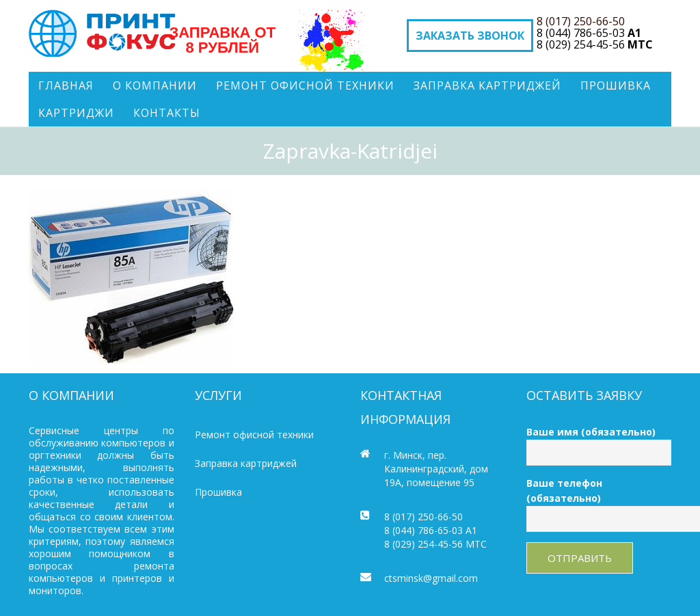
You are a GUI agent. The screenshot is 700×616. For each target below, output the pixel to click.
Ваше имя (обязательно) (599, 442)
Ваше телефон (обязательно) (599, 501)
